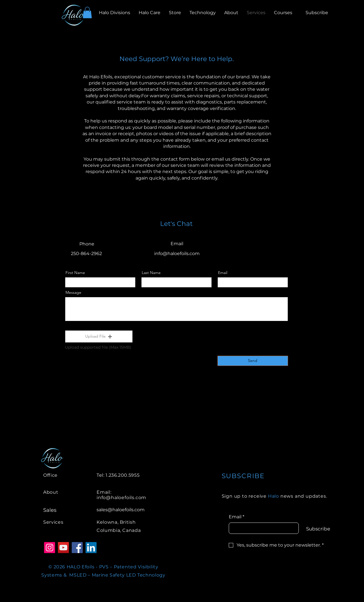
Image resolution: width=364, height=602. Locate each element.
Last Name (151, 273)
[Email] (262, 528)
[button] (87, 13)
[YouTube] (63, 548)
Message (73, 292)
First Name (75, 273)
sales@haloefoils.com (121, 510)
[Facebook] (77, 548)
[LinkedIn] (91, 548)
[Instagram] (50, 548)
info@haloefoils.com (177, 253)
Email (223, 273)
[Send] (253, 361)
